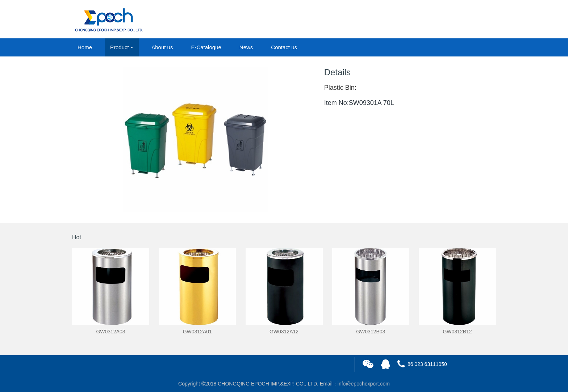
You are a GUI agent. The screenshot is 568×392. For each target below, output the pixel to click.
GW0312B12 (457, 332)
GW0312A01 (197, 332)
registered (479, 20)
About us (162, 47)
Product (120, 47)
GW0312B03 (371, 332)
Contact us (284, 47)
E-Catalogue (206, 47)
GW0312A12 (284, 332)
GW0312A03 (110, 332)
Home (85, 47)
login (447, 20)
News (246, 47)
